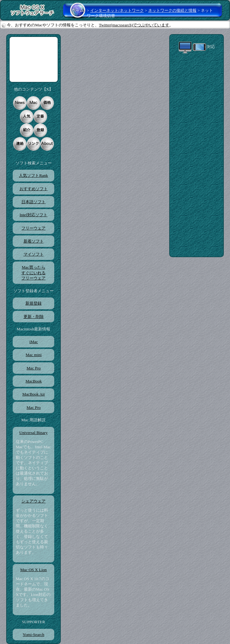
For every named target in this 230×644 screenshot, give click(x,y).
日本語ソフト (33, 202)
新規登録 (33, 303)
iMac (33, 342)
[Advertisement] (34, 59)
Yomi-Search (33, 635)
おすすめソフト (34, 189)
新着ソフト (34, 241)
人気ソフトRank (33, 175)
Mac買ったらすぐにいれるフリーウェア (33, 273)
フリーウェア (33, 228)
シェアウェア (33, 501)
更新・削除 (34, 317)
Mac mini (33, 355)
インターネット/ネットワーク (117, 10)
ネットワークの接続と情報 (172, 10)
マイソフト (34, 254)
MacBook (33, 381)
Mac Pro (34, 368)
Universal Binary (33, 433)
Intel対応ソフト (33, 215)
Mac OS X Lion (33, 570)
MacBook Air (33, 394)
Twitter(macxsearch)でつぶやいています (134, 25)
